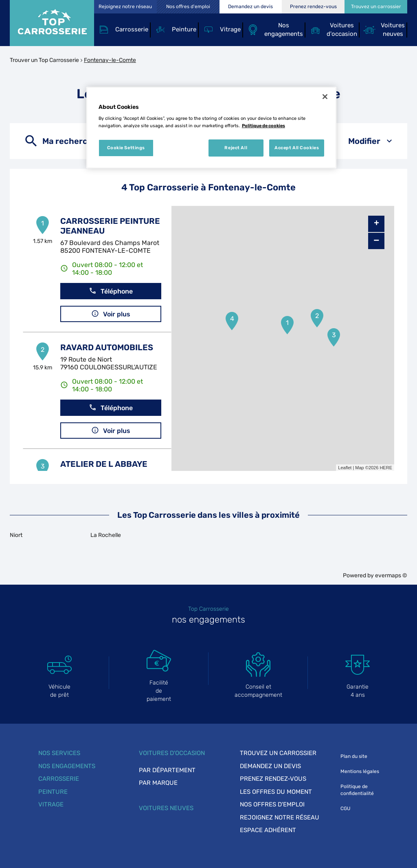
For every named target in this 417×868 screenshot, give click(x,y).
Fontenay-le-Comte (110, 60)
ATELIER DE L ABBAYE (104, 464)
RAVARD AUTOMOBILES (107, 347)
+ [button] (376, 224)
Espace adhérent (268, 830)
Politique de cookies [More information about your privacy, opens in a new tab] (263, 126)
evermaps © (391, 575)
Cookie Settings (126, 148)
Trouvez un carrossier (278, 753)
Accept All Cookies (297, 148)
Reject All (236, 148)
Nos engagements (67, 766)
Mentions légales (360, 771)
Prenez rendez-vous (273, 779)
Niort (16, 535)
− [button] (376, 241)
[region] (211, 128)
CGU (345, 808)
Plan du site (354, 756)
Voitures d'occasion (172, 753)
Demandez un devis (270, 766)
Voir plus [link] (111, 314)
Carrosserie (59, 779)
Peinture (53, 792)
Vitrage (51, 804)
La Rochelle (106, 535)
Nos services (59, 753)
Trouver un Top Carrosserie (44, 60)
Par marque (158, 783)
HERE (386, 468)
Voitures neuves (166, 808)
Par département (167, 770)
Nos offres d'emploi (272, 804)
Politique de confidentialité (357, 790)
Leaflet (345, 468)
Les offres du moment (276, 792)
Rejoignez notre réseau (280, 817)
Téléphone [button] (111, 291)
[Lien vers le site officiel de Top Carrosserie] (52, 23)
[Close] (325, 97)
